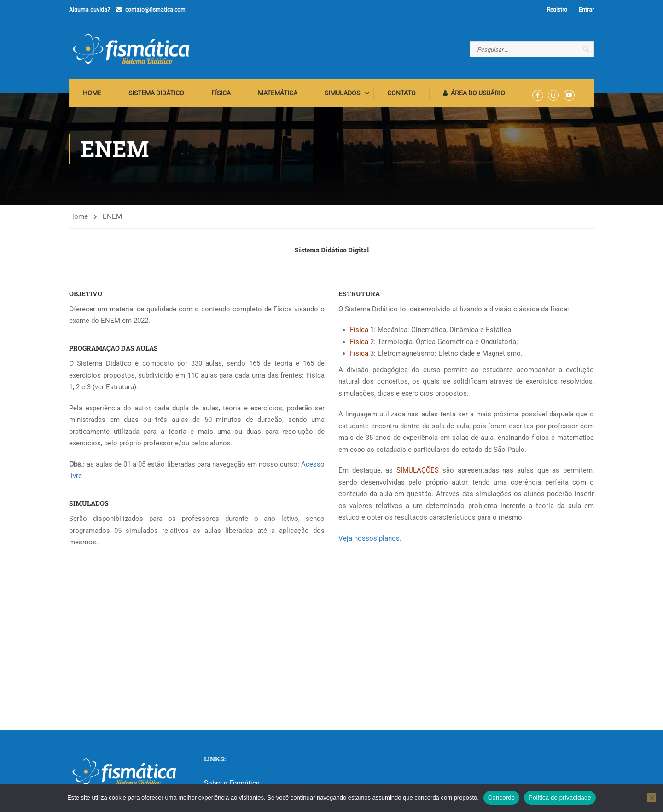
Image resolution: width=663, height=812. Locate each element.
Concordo (501, 797)
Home (92, 94)
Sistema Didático (156, 94)
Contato (401, 94)
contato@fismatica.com (155, 10)
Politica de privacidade (560, 797)
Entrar (586, 10)
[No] (651, 798)
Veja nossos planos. (370, 540)
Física (221, 94)
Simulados (342, 94)
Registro (557, 10)
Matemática (278, 94)
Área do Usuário (474, 94)
